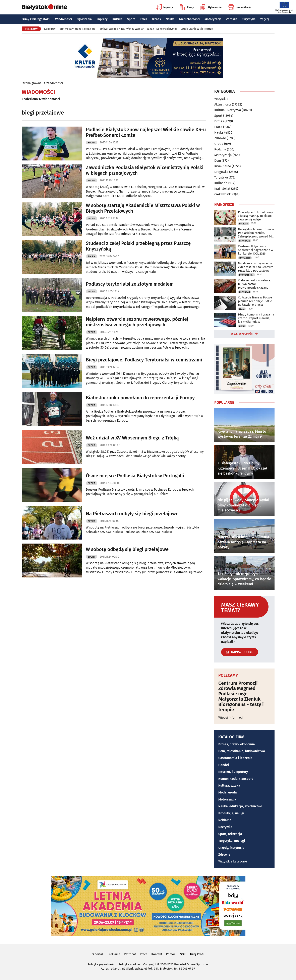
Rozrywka (225, 827)
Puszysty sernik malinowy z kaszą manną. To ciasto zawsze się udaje (255, 216)
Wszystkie (221, 99)
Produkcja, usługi (231, 813)
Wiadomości (64, 19)
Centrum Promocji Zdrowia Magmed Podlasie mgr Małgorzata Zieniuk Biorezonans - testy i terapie (241, 696)
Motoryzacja (213, 19)
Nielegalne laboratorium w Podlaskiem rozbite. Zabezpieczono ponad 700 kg (256, 233)
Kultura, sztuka (229, 786)
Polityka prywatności (102, 964)
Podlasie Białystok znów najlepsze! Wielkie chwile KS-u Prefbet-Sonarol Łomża (146, 132)
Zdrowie (232, 19)
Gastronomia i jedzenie (235, 758)
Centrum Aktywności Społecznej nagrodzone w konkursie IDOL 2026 (256, 250)
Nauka (170, 19)
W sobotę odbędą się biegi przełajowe (127, 549)
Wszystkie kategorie (233, 861)
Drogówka (221, 172)
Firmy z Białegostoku (36, 19)
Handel (224, 765)
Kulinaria (221, 183)
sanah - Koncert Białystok (162, 29)
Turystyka (249, 19)
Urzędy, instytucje (231, 848)
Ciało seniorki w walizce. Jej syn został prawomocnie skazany (255, 284)
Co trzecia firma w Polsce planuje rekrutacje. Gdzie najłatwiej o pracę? (255, 301)
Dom (218, 161)
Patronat (130, 954)
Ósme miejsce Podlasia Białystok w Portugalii (135, 476)
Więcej (266, 19)
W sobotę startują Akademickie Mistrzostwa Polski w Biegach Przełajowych (143, 208)
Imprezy (164, 7)
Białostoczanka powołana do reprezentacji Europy (140, 398)
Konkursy (50, 29)
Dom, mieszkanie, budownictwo (242, 751)
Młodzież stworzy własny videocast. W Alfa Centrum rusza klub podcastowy (256, 267)
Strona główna (32, 83)
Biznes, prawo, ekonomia (237, 744)
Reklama (225, 820)
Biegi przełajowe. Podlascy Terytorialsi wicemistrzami (144, 360)
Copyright (150, 964)
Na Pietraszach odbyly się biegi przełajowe (132, 514)
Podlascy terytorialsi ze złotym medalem (130, 284)
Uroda (219, 144)
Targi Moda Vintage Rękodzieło (77, 29)
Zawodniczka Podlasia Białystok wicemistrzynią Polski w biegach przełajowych (145, 170)
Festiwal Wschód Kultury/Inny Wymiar (121, 29)
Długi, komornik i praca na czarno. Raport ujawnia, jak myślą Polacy (256, 318)
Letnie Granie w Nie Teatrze (197, 29)
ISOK (183, 954)
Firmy (187, 7)
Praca (143, 19)
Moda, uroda (228, 792)
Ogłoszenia (211, 7)
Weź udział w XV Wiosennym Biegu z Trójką (132, 438)
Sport (131, 19)
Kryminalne (223, 166)
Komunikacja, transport (236, 779)
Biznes (156, 19)
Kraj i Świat (222, 189)
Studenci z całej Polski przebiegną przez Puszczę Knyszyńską (138, 246)
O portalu (98, 954)
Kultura (117, 19)
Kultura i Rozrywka (228, 110)
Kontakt (157, 954)
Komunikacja (240, 7)
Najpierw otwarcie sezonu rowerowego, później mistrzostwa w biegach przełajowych (137, 322)
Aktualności (223, 104)
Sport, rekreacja (230, 834)
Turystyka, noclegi (232, 841)
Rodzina (220, 149)
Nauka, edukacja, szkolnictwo (240, 806)
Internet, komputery (233, 772)
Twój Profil (197, 954)
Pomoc (171, 954)
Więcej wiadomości (242, 334)
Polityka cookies (129, 964)
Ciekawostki (223, 194)
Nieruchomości (189, 19)
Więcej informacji (231, 718)
